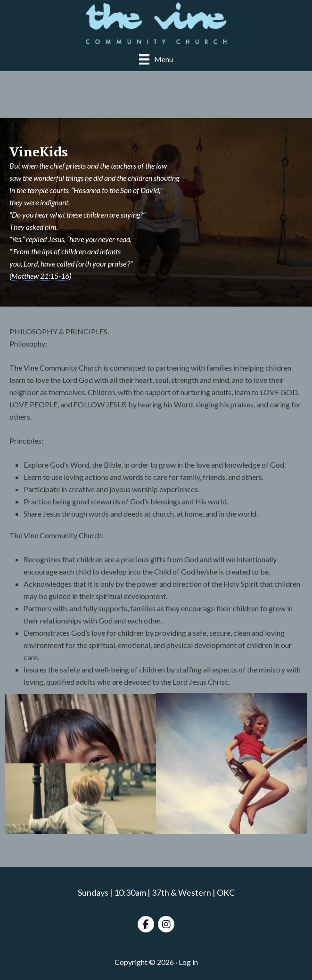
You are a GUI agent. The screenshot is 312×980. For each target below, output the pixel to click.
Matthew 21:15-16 (40, 276)
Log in (188, 962)
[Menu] (156, 59)
